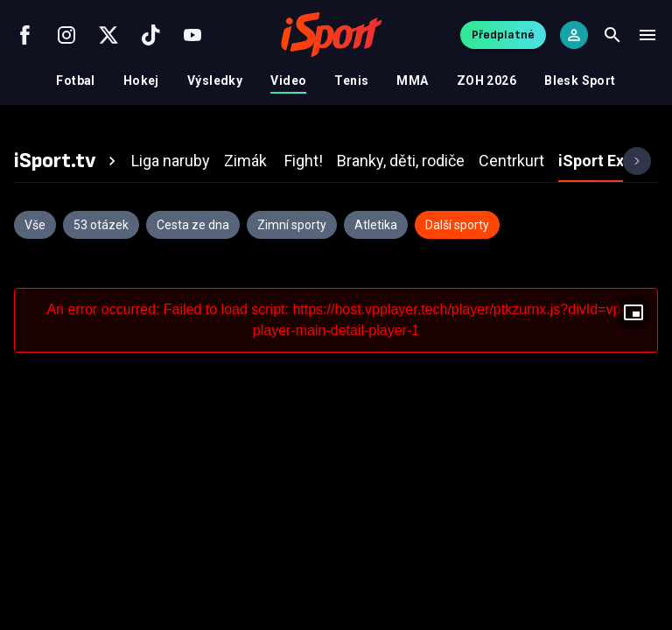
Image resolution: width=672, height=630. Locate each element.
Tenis (351, 80)
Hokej (141, 80)
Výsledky (215, 80)
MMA (412, 80)
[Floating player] (633, 312)
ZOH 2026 (486, 80)
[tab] (67, 161)
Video (288, 80)
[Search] (612, 35)
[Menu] (647, 35)
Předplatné (503, 35)
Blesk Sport (580, 80)
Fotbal (76, 80)
